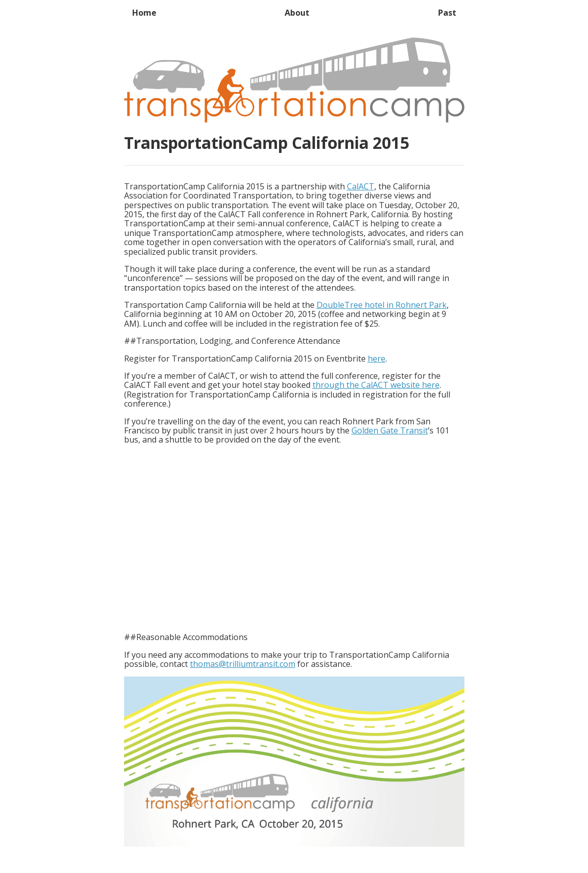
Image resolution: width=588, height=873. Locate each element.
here (377, 359)
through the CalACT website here (376, 385)
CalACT (361, 186)
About (297, 13)
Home (144, 13)
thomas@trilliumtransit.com (243, 664)
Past (447, 13)
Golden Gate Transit (390, 430)
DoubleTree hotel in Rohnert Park (382, 305)
